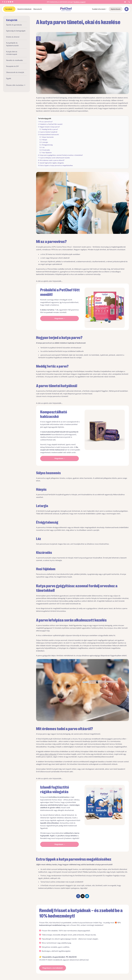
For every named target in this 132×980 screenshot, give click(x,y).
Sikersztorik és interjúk (15, 72)
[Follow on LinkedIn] (10, 2)
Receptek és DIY (13, 66)
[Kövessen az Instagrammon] (5, 2)
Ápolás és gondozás (14, 25)
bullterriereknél (99, 261)
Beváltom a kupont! (80, 2)
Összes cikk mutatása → (16, 85)
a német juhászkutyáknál (116, 261)
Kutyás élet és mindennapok (12, 53)
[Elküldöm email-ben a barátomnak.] (83, 896)
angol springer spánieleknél (51, 264)
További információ (99, 9)
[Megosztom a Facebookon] (78, 896)
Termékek (9, 9)
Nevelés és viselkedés (15, 60)
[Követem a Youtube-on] (12, 2)
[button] (116, 9)
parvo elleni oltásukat (48, 754)
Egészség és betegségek (16, 31)
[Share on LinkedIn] (87, 896)
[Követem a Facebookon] (3, 2)
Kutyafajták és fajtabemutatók (12, 44)
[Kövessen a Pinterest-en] (8, 2)
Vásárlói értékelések (24, 9)
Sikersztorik (38, 9)
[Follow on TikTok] (6, 2)
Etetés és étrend (13, 37)
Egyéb (9, 78)
